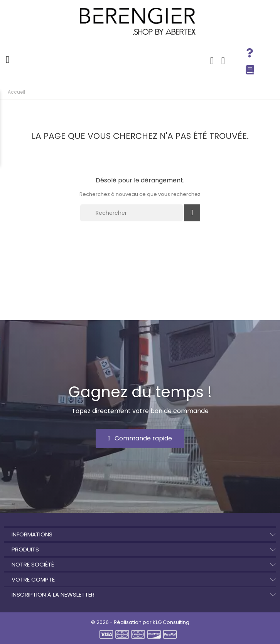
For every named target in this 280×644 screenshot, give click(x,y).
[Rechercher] (132, 213)
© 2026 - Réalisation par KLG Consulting (140, 622)
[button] (140, 438)
